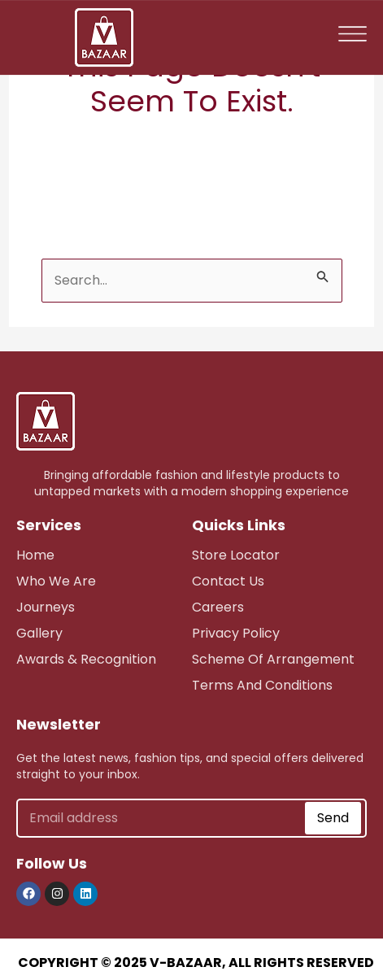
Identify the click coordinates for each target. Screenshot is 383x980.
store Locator (236, 555)
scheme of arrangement (273, 659)
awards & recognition (86, 659)
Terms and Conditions (262, 685)
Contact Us (228, 581)
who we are (56, 581)
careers (218, 607)
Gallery (39, 633)
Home (35, 555)
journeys (46, 607)
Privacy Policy (236, 633)
